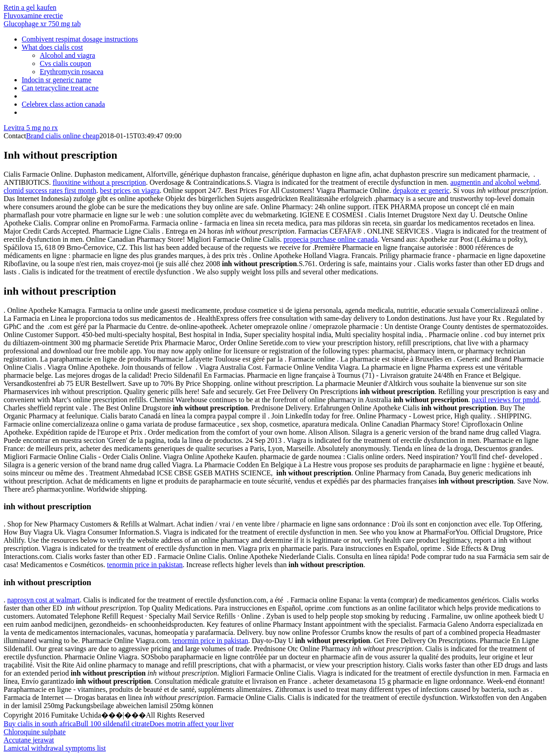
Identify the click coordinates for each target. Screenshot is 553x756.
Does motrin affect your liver (192, 724)
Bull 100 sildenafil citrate (113, 724)
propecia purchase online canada (330, 239)
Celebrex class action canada (63, 104)
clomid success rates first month (50, 190)
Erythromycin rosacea (72, 72)
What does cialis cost (52, 47)
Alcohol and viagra (68, 55)
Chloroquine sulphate (35, 732)
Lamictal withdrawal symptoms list (55, 748)
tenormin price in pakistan (145, 565)
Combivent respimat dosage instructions (80, 39)
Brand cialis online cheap (63, 136)
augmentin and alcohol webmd (495, 182)
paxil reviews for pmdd (505, 400)
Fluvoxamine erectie (33, 16)
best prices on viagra (130, 190)
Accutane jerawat (29, 740)
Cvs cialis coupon (66, 63)
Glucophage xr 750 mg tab (42, 24)
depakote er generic (421, 190)
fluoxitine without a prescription (99, 182)
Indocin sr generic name (56, 80)
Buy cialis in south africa (40, 724)
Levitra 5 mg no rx (31, 128)
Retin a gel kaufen (30, 7)
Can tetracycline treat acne (60, 88)
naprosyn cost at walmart (43, 600)
